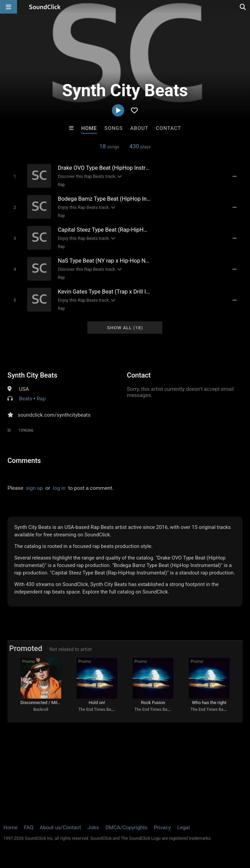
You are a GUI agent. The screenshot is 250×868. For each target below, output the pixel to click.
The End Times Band (97, 710)
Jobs (93, 828)
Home (89, 128)
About (139, 128)
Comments (24, 461)
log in (59, 488)
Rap (61, 185)
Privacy (162, 828)
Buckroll (41, 710)
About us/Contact (60, 828)
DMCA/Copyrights (127, 828)
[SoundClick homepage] (45, 7)
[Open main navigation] (9, 7)
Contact (168, 128)
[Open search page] (243, 7)
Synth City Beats (32, 375)
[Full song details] (234, 177)
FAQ (29, 828)
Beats (26, 399)
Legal (184, 828)
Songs (114, 128)
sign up (34, 488)
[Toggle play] (15, 176)
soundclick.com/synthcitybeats (54, 415)
